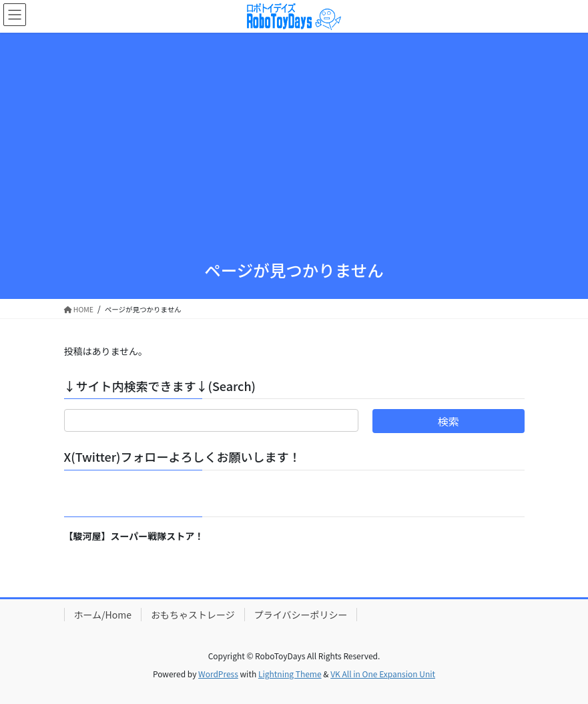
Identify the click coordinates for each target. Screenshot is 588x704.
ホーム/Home (103, 615)
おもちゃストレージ (193, 615)
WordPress (218, 674)
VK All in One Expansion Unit (383, 674)
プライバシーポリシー (301, 615)
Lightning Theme (290, 674)
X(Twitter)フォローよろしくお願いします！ (183, 456)
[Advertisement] (294, 149)
